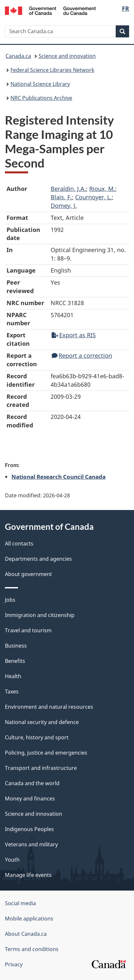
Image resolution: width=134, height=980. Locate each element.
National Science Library (40, 84)
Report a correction (82, 356)
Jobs (10, 600)
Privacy (14, 964)
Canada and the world (32, 783)
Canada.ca (18, 56)
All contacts (19, 544)
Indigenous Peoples (29, 829)
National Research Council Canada (59, 477)
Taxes (12, 691)
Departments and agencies (38, 559)
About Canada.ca (26, 934)
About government (28, 574)
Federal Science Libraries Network (52, 70)
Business (16, 646)
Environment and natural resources (49, 707)
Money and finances (30, 799)
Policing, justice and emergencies (46, 753)
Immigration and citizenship (40, 615)
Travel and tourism (28, 630)
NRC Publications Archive (41, 98)
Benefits (15, 661)
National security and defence (42, 722)
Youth (12, 860)
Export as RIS (74, 335)
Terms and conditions (32, 949)
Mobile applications (29, 919)
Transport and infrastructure (41, 768)
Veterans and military (31, 844)
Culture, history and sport (37, 737)
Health (13, 676)
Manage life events (28, 875)
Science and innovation (67, 56)
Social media (20, 903)
